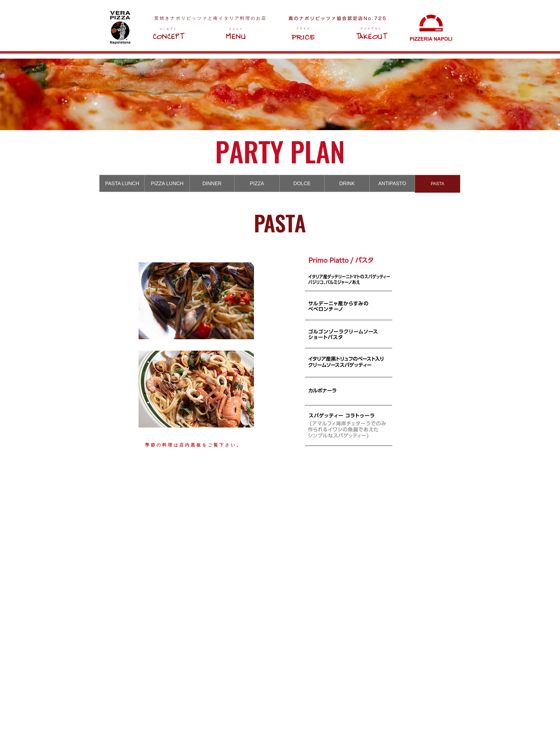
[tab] (122, 183)
